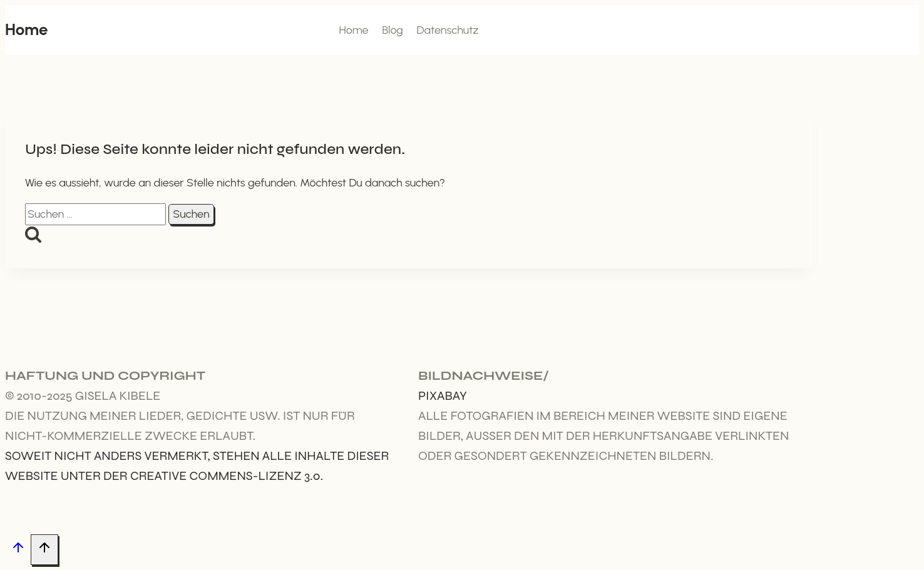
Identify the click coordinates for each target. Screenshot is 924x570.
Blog (393, 30)
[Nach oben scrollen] (18, 550)
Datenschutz (447, 30)
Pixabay (443, 396)
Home (353, 30)
